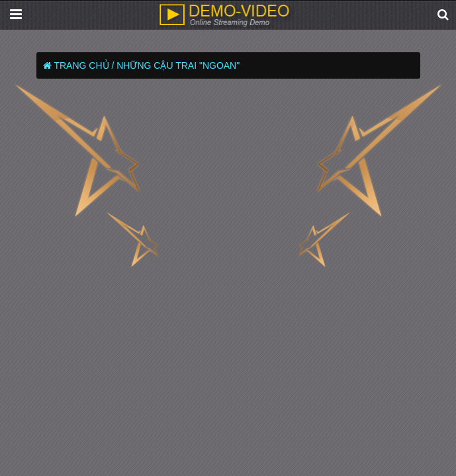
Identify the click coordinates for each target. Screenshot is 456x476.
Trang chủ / (84, 65)
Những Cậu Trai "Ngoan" (178, 65)
